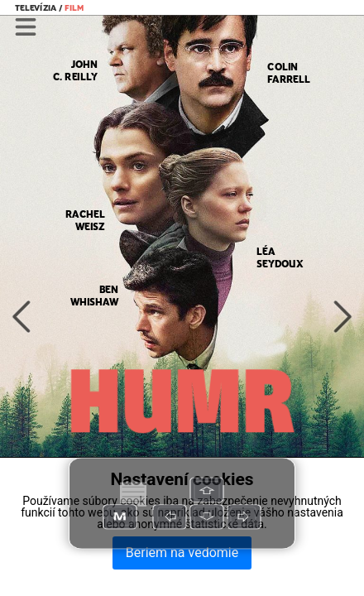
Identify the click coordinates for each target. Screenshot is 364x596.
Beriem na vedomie (182, 553)
